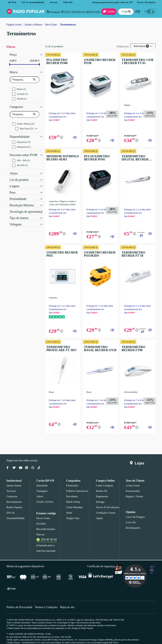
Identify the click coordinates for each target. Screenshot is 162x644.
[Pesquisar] (129, 12)
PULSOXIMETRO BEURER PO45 (94, 159)
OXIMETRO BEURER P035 (60, 255)
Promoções (72, 487)
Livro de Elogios (134, 518)
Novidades (72, 498)
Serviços (56, 2)
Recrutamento (14, 503)
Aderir (40, 498)
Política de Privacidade (20, 603)
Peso (13, 188)
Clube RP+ (70, 2)
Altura (14, 169)
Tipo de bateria (20, 214)
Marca (14, 71)
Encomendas (132, 492)
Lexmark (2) (20, 92)
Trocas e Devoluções (146, 2)
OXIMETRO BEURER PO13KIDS (97, 255)
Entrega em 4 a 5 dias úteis (62, 210)
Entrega (100, 503)
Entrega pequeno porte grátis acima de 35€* (110, 2)
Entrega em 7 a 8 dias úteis (62, 113)
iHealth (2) (19, 97)
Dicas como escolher (47, 520)
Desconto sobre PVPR (24, 152)
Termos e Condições (47, 603)
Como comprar (104, 487)
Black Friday (73, 503)
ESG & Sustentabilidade (34, 2)
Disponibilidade (19, 134)
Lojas (138, 465)
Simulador (42, 487)
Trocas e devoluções (107, 509)
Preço (13, 54)
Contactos (12, 498)
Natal (69, 514)
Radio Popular (14, 509)
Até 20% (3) (20, 162)
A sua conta (133, 487)
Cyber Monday (74, 509)
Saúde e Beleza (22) (24, 122)
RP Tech (12, 2)
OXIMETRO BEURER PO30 (97, 61)
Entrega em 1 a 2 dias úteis (136, 114)
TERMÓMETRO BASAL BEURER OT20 (98, 349)
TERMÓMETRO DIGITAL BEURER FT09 (136, 159)
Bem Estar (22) (25, 126)
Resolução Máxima (22, 201)
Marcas (40, 531)
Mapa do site (69, 603)
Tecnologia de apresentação (28, 207)
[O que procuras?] (125, 12)
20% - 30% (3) (21, 157)
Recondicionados (45, 525)
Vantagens (42, 492)
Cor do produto (20, 175)
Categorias (17, 105)
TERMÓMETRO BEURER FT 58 (136, 255)
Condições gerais (105, 514)
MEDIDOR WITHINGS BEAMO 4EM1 (60, 159)
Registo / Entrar (134, 498)
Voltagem (16, 220)
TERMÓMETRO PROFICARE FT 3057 (60, 349)
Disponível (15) (21, 139)
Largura (15, 182)
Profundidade (19, 195)
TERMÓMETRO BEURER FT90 (136, 349)
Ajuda (99, 520)
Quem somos (14, 487)
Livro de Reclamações (137, 524)
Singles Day (72, 520)
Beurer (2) (19, 88)
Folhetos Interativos (77, 492)
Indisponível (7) (22, 144)
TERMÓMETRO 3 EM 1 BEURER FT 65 (135, 61)
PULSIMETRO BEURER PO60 (61, 61)
